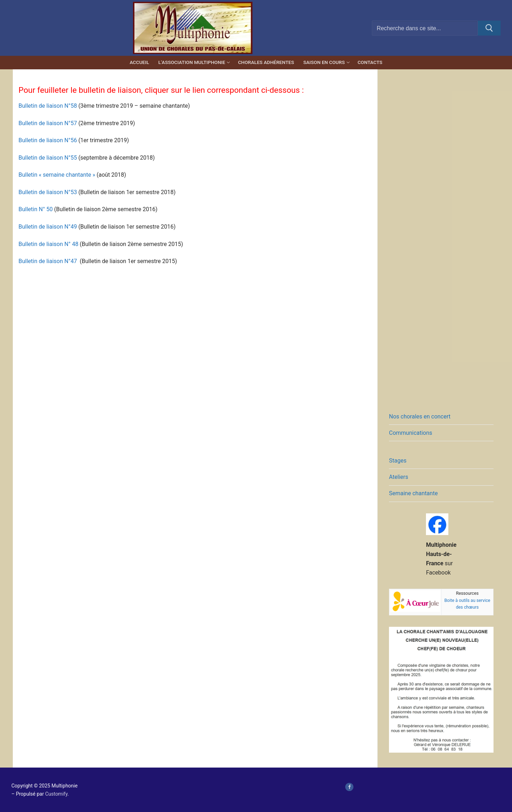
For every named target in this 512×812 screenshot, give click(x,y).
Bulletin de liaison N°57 (48, 123)
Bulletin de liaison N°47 (48, 261)
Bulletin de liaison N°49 (48, 227)
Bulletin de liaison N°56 (48, 140)
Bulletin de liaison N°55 (48, 158)
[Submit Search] (489, 28)
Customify (56, 794)
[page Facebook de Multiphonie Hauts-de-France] (349, 787)
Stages (398, 461)
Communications (411, 433)
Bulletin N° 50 (36, 209)
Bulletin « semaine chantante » (57, 175)
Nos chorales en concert (420, 416)
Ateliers (399, 477)
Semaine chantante (413, 493)
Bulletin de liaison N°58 (48, 106)
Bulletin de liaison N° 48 (48, 244)
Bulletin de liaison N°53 (48, 192)
